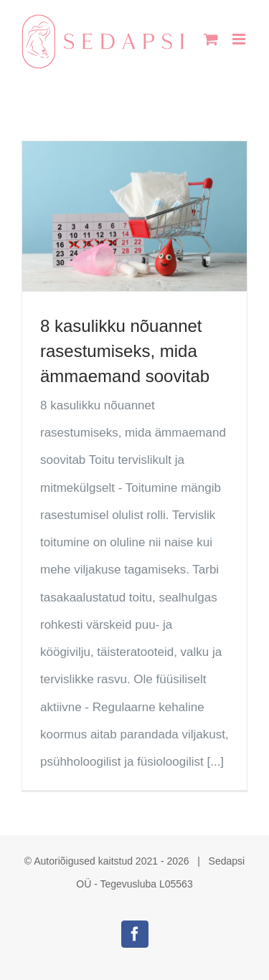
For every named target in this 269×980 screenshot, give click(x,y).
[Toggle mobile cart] (211, 39)
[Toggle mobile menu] (240, 39)
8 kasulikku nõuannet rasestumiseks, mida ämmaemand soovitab (125, 351)
